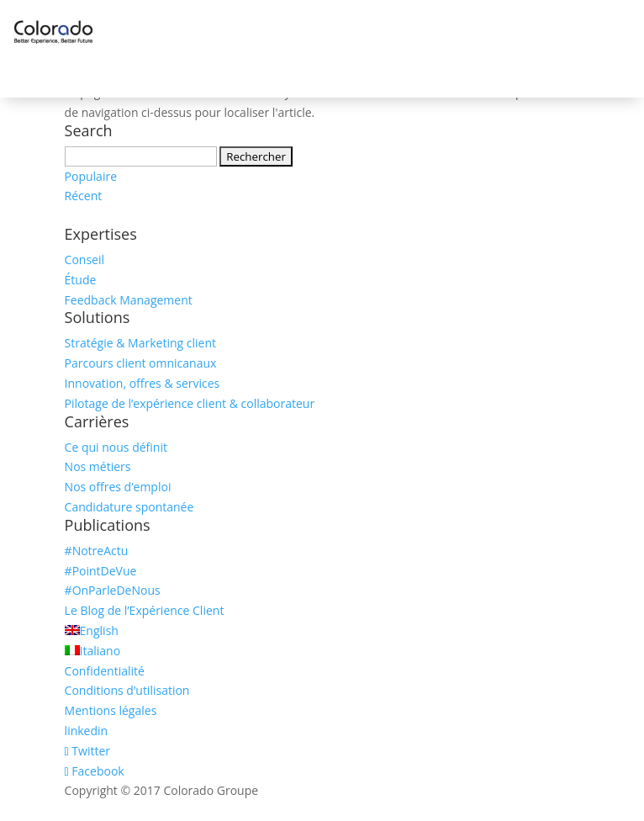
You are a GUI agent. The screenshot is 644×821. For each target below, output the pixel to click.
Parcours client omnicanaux (141, 363)
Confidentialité (105, 671)
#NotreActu (97, 551)
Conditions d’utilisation (127, 690)
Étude (81, 280)
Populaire (91, 176)
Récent (84, 196)
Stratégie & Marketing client (140, 343)
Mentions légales (111, 710)
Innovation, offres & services (143, 383)
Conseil (84, 260)
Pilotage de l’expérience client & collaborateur (190, 403)
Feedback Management (129, 300)
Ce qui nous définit (116, 447)
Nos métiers (98, 466)
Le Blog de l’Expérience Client (145, 610)
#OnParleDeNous (113, 590)
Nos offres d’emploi (118, 487)
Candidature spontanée (129, 507)
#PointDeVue (101, 571)
